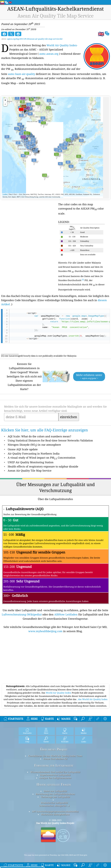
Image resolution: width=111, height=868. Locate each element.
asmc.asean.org (49, 54)
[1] (83, 280)
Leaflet (5, 194)
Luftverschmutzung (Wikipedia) (22, 614)
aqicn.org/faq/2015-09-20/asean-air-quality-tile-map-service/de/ (35, 39)
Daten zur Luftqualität (55, 791)
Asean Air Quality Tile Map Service (30, 471)
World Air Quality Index (59, 693)
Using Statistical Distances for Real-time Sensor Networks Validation (50, 440)
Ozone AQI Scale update (23, 449)
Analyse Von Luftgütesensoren (55, 778)
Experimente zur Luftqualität (55, 775)
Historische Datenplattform (55, 814)
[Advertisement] (56, 662)
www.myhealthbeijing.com (45, 631)
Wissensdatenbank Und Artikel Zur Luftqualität (55, 772)
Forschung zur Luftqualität (54, 765)
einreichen (69, 417)
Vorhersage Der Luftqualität (55, 797)
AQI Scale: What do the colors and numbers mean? (39, 436)
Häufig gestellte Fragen (54, 784)
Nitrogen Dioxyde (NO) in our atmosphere (34, 445)
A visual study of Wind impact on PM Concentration (42, 458)
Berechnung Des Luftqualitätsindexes (55, 794)
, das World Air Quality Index (92, 699)
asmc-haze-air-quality (22, 74)
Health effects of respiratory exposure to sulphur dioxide (43, 466)
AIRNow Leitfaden (66, 614)
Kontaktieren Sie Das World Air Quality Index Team (55, 756)
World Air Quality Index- (62, 45)
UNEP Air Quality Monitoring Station (31, 462)
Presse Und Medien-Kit (55, 759)
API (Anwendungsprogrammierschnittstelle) (55, 811)
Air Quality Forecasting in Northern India (34, 453)
